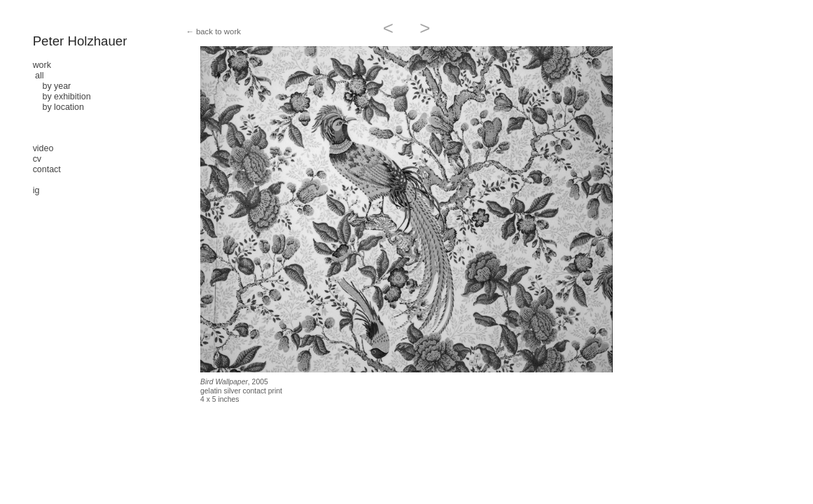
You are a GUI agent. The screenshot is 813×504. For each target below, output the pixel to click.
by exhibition (62, 97)
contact (47, 169)
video (43, 148)
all (39, 76)
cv (37, 159)
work (42, 65)
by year (52, 86)
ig (36, 190)
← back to (203, 31)
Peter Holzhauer (80, 41)
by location (58, 107)
